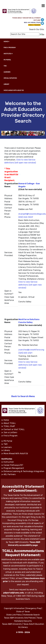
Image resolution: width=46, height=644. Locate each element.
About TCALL (10, 423)
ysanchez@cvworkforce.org (31, 350)
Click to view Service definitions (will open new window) (30, 285)
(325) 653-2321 (25, 353)
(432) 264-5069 (26, 217)
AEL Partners (10, 474)
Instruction (9, 462)
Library (7, 450)
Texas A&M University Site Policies (20, 618)
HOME (6, 42)
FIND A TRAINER (34, 25)
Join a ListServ (10, 432)
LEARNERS (7, 72)
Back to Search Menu (23, 396)
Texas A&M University (12, 624)
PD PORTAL (7, 60)
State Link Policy (14, 615)
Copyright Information (14, 608)
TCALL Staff (9, 426)
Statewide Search (32, 615)
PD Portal (8, 441)
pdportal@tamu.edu (14, 593)
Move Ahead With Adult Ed (16, 453)
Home (6, 420)
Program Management (14, 468)
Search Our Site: (37, 29)
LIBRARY (6, 84)
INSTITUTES (8, 54)
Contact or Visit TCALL (14, 429)
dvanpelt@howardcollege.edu (32, 214)
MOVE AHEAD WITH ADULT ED (14, 90)
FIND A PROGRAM (10, 47)
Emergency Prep (34, 608)
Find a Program (11, 436)
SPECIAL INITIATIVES (10, 78)
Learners (8, 447)
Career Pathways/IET (13, 465)
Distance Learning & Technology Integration (24, 471)
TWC (5, 66)
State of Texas (23, 612)
